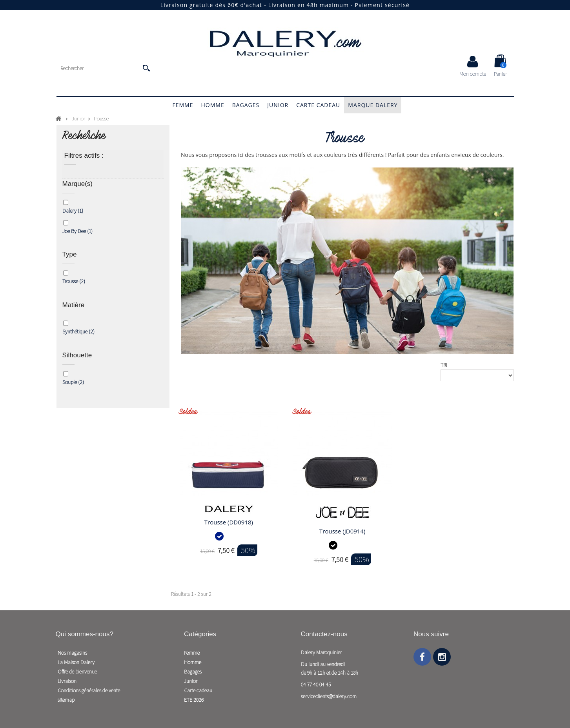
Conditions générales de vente (89, 690)
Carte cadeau (318, 105)
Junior (278, 105)
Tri (444, 365)
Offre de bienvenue (77, 672)
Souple (73, 382)
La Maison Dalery (76, 662)
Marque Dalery (373, 105)
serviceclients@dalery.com (329, 696)
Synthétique (78, 331)
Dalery (73, 211)
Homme (212, 105)
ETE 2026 (194, 700)
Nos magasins (72, 653)
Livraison (67, 681)
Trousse (74, 281)
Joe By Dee (77, 231)
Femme (183, 105)
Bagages (246, 105)
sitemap (66, 700)
